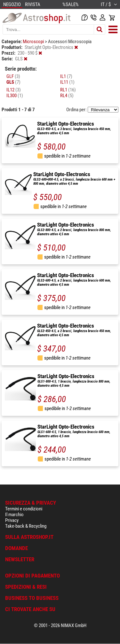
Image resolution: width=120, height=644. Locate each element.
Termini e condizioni (24, 509)
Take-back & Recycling (26, 526)
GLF (13, 76)
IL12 (14, 90)
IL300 (15, 96)
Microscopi (34, 42)
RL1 (68, 90)
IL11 (67, 82)
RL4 (67, 96)
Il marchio (14, 515)
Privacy (12, 520)
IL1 (66, 76)
